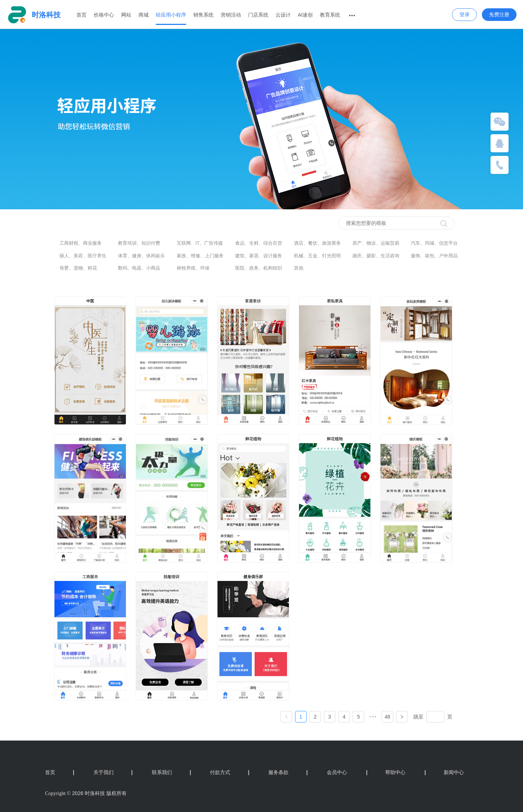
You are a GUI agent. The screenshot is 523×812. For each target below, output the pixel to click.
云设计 (283, 15)
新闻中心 (444, 772)
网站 (126, 15)
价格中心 (104, 15)
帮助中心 (386, 772)
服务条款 (288, 772)
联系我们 (172, 772)
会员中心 (337, 772)
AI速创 (305, 15)
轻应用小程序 (171, 15)
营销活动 (231, 15)
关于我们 (113, 772)
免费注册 (499, 14)
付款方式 (230, 772)
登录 (465, 14)
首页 (82, 15)
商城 (144, 15)
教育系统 (330, 15)
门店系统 (258, 15)
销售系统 (203, 15)
